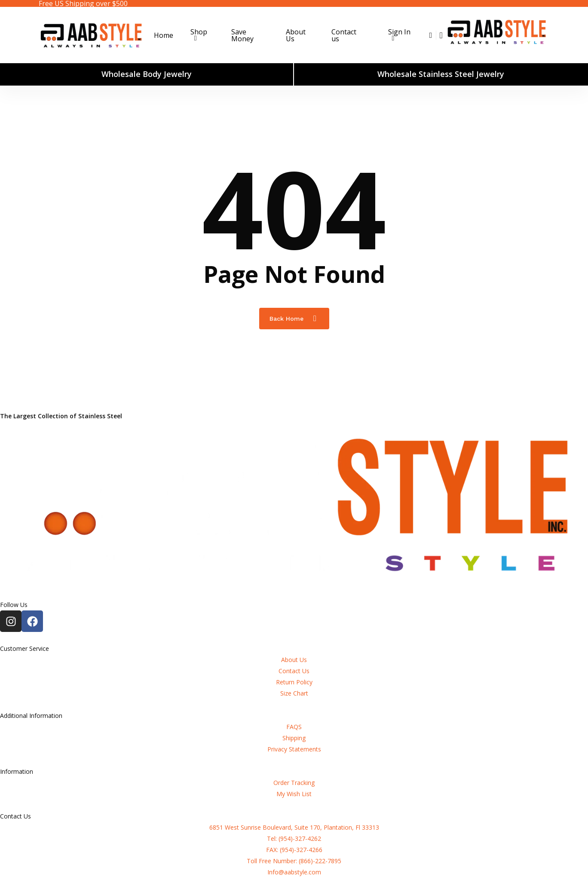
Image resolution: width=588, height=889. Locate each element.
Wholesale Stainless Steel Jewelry (441, 74)
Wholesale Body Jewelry (147, 74)
